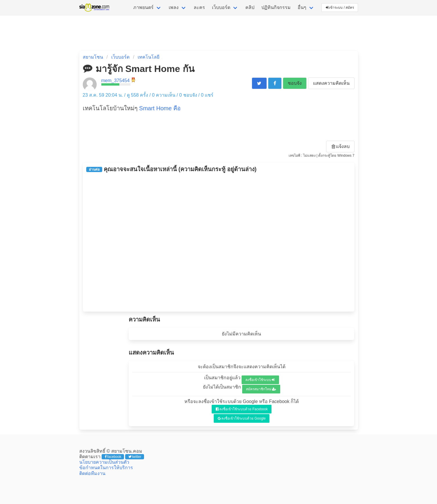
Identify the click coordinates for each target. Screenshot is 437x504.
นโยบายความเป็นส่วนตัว (104, 462)
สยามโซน (93, 57)
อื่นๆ (302, 7)
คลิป (250, 7)
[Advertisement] (219, 242)
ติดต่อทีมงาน (92, 473)
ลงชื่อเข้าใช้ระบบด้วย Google (242, 418)
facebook (113, 457)
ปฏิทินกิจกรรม (276, 7)
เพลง (174, 7)
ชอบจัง (295, 83)
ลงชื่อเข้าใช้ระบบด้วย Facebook (242, 409)
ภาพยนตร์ (143, 7)
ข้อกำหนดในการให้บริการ (106, 468)
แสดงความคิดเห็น (331, 83)
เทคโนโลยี (149, 57)
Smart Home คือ (160, 108)
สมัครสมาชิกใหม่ (261, 389)
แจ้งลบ (341, 146)
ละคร (199, 7)
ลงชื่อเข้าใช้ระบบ (260, 380)
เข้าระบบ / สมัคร (340, 8)
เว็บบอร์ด (221, 7)
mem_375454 (116, 81)
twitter (135, 457)
